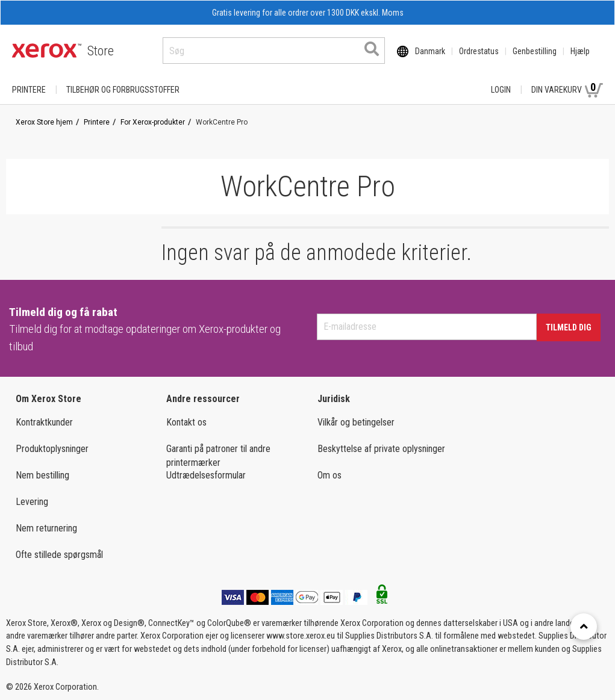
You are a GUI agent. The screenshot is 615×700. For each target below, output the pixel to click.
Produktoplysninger (52, 449)
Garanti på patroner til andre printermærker (218, 456)
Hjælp (580, 51)
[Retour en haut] (584, 627)
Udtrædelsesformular (206, 475)
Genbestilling (535, 51)
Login (501, 90)
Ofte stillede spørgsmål (59, 555)
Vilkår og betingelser (356, 422)
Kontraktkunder (44, 422)
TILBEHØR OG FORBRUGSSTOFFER (123, 90)
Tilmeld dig (569, 327)
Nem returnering (46, 528)
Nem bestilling (42, 475)
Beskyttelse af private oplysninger (381, 449)
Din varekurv (567, 89)
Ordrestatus (479, 51)
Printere (29, 90)
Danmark (430, 51)
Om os (329, 475)
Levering (32, 502)
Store (101, 51)
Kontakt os (186, 422)
